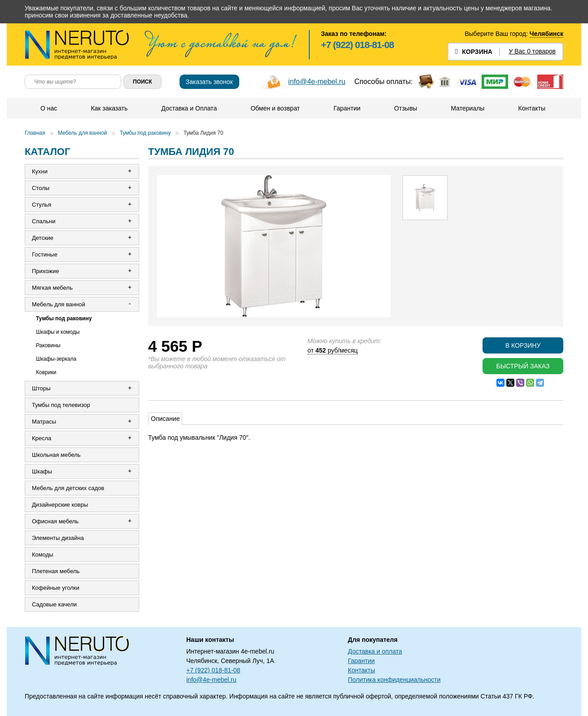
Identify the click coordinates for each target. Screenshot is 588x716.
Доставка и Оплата (189, 108)
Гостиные (45, 254)
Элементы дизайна (58, 538)
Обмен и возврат (275, 108)
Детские (43, 238)
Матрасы (44, 422)
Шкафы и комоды (58, 332)
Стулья (42, 205)
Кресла (42, 438)
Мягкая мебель (52, 288)
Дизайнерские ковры (60, 505)
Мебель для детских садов (68, 488)
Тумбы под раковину (145, 133)
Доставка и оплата (375, 651)
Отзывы (406, 108)
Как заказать (109, 108)
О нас (49, 108)
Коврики (46, 372)
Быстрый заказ (523, 366)
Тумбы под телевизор (61, 405)
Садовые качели (54, 604)
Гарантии (347, 108)
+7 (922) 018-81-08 (357, 45)
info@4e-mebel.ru (317, 82)
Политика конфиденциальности (394, 680)
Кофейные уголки (56, 588)
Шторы (41, 388)
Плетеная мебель (56, 571)
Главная (35, 133)
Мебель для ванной (83, 133)
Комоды (43, 555)
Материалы (467, 108)
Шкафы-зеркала (56, 359)
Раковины (48, 345)
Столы (41, 188)
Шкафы (42, 471)
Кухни (40, 171)
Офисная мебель (55, 521)
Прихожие (45, 271)
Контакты (531, 108)
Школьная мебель (56, 455)
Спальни (44, 221)
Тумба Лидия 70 (204, 133)
